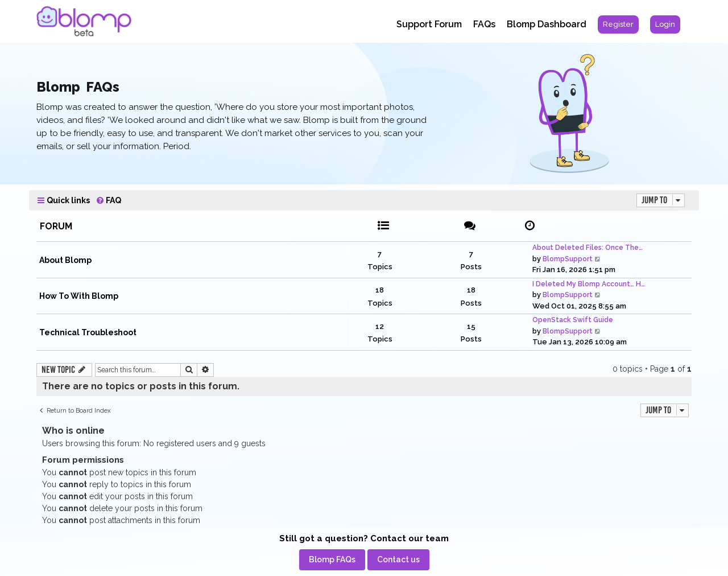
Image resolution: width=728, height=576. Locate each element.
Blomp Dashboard (547, 24)
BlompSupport (568, 259)
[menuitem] (618, 24)
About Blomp (65, 260)
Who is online (73, 431)
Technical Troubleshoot (88, 332)
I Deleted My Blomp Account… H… (589, 284)
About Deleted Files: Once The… (588, 248)
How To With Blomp (79, 296)
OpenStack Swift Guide (573, 320)
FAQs (484, 24)
